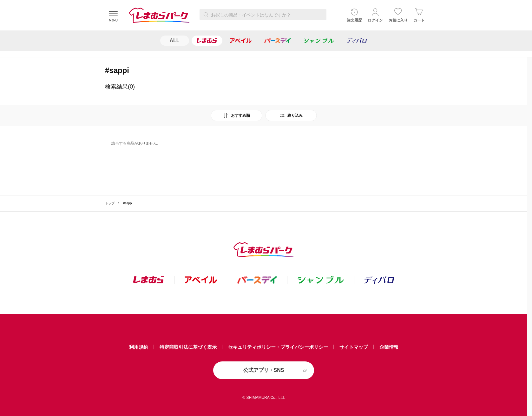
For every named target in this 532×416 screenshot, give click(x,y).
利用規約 (139, 347)
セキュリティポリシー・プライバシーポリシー (278, 347)
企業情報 (389, 347)
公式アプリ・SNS (264, 370)
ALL (175, 40)
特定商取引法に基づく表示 (188, 347)
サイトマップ (354, 347)
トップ (110, 203)
